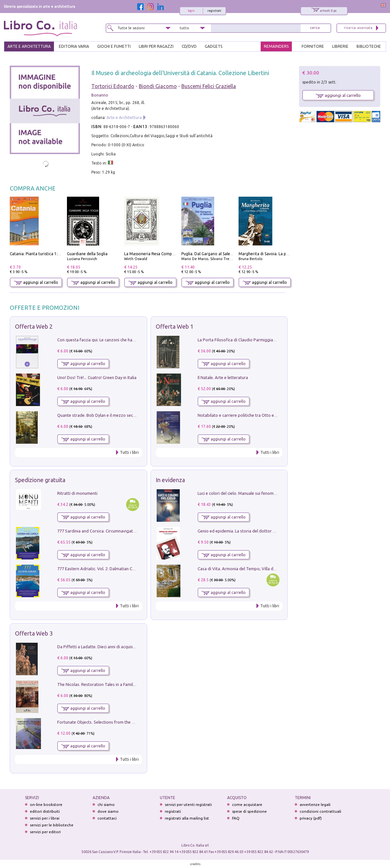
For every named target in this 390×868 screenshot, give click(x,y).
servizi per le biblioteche (52, 825)
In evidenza (170, 480)
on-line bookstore (46, 804)
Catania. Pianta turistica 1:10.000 (40, 254)
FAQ (236, 818)
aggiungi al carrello (36, 282)
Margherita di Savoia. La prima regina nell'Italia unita (287, 254)
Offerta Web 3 (34, 633)
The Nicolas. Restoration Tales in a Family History (103, 684)
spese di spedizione (249, 811)
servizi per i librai (45, 818)
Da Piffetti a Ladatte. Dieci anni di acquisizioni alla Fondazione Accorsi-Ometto (131, 647)
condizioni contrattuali (320, 811)
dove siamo (108, 811)
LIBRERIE (340, 46)
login (191, 11)
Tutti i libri (129, 452)
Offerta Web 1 (175, 326)
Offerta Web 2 (34, 326)
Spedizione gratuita (40, 480)
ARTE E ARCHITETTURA (29, 46)
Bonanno (100, 95)
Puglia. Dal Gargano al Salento (209, 254)
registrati (214, 11)
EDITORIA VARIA (74, 46)
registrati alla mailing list (187, 818)
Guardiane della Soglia (87, 254)
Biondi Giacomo (158, 86)
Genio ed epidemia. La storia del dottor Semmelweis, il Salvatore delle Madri (270, 531)
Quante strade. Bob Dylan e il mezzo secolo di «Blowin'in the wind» (120, 415)
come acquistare (247, 804)
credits (195, 864)
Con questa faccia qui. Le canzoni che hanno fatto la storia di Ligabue (122, 340)
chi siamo (106, 804)
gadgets (214, 46)
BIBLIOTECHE (369, 46)
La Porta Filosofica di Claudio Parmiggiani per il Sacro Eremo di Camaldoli (267, 340)
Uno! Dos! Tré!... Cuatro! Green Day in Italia (97, 377)
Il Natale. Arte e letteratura (223, 377)
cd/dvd (189, 46)
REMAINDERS (276, 46)
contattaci (107, 818)
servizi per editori (45, 832)
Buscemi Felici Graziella (209, 86)
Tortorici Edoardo (113, 86)
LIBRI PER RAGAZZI (156, 46)
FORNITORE (313, 46)
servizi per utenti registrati (188, 804)
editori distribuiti (45, 811)
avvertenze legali (315, 804)
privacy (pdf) (311, 818)
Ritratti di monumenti (77, 493)
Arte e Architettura (124, 118)
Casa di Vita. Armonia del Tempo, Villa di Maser (242, 569)
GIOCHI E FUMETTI (114, 46)
